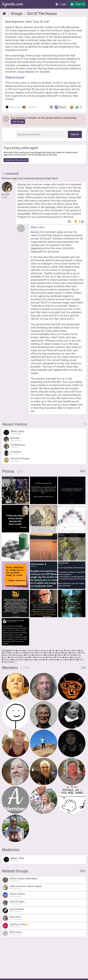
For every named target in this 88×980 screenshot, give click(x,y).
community (40, 658)
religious (31, 660)
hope (53, 653)
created (25, 658)
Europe (39, 660)
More (83, 471)
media (20, 651)
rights (66, 653)
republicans (38, 655)
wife (13, 662)
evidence (74, 653)
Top (83, 668)
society (60, 651)
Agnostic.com (13, 4)
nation (67, 658)
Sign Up (78, 4)
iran (68, 660)
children (60, 655)
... (16, 662)
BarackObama (19, 660)
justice (81, 660)
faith (54, 660)
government (30, 651)
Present (59, 658)
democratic (76, 658)
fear (32, 658)
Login (61, 4)
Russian (20, 653)
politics (50, 658)
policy (12, 653)
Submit (75, 134)
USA (47, 653)
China (82, 653)
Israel (59, 653)
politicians (30, 653)
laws (81, 651)
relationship (14, 658)
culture (47, 660)
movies (61, 660)
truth (76, 651)
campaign (19, 655)
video (53, 651)
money (28, 655)
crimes (40, 653)
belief (74, 660)
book (47, 655)
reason (78, 655)
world (13, 651)
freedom (7, 660)
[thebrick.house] (15, 77)
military (69, 651)
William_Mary (16, 107)
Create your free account (16, 160)
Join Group (18, 122)
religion (6, 662)
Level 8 (4, 197)
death (5, 653)
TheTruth (69, 655)
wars (5, 658)
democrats (8, 655)
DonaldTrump (43, 651)
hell (53, 655)
